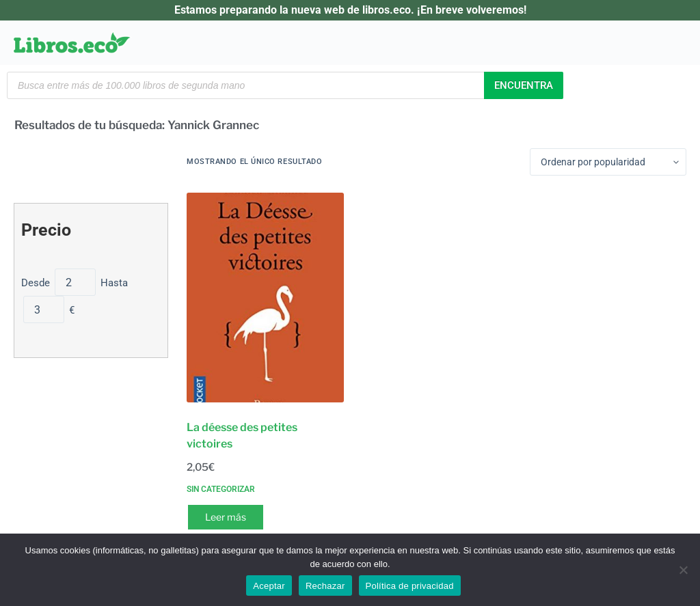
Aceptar (269, 586)
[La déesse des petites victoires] (265, 298)
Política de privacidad (410, 586)
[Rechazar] (683, 570)
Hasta (114, 283)
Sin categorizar (221, 489)
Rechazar (325, 586)
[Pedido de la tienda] (608, 162)
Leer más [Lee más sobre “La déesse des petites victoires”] (226, 517)
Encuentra (524, 85)
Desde (37, 283)
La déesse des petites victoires (242, 436)
